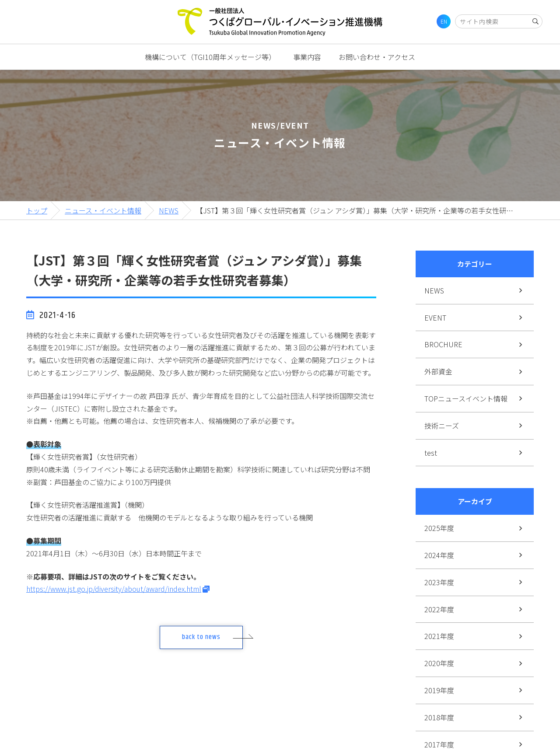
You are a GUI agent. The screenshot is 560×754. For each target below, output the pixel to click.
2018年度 (439, 717)
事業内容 (307, 57)
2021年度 (439, 636)
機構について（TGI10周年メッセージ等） (210, 57)
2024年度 (439, 555)
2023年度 (439, 582)
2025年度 (439, 528)
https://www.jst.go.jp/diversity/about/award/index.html (114, 589)
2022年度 (439, 609)
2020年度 (439, 663)
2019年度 (439, 690)
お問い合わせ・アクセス (377, 57)
